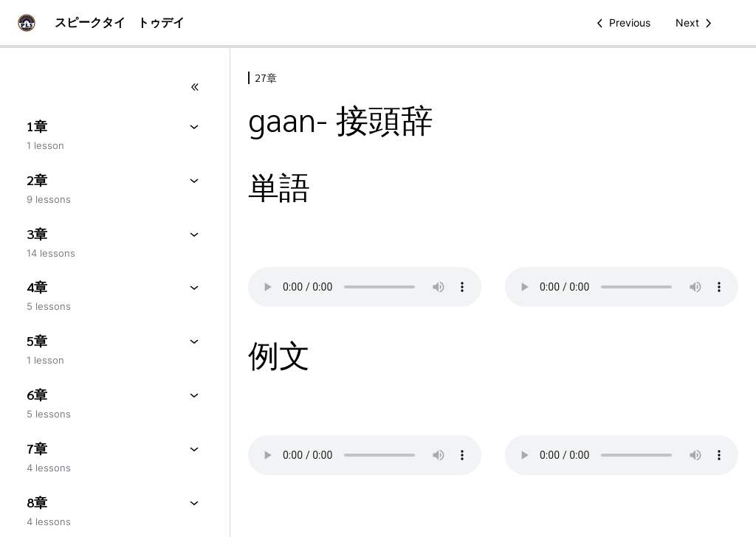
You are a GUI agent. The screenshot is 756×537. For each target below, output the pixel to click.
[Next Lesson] (696, 23)
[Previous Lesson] (621, 23)
